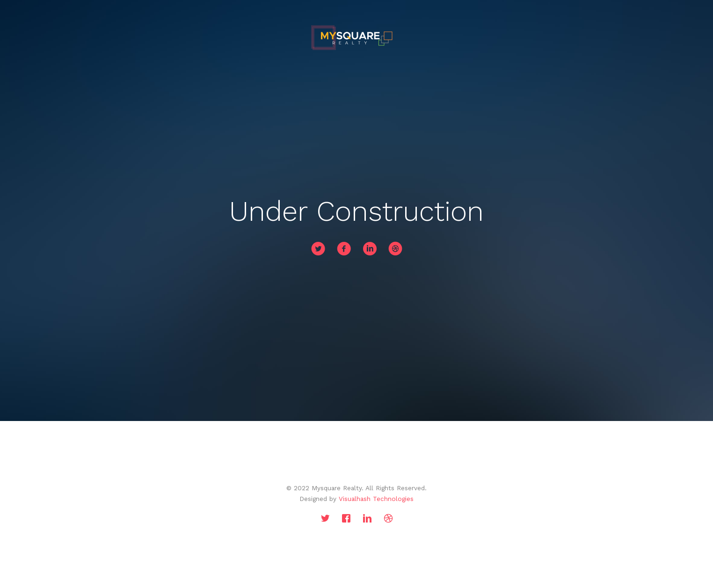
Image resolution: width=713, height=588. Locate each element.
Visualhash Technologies (376, 499)
